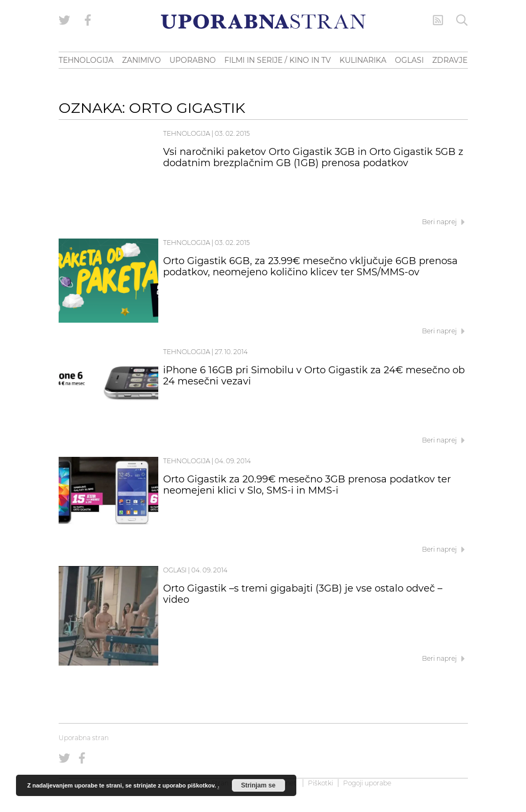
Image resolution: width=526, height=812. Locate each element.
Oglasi (175, 570)
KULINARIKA (363, 60)
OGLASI (409, 60)
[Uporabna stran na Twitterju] (64, 20)
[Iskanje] (462, 20)
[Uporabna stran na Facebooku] (88, 20)
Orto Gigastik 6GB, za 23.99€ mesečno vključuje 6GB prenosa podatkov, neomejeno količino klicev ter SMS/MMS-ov (310, 267)
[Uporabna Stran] (263, 22)
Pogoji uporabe (367, 783)
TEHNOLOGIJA (86, 60)
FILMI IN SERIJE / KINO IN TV (278, 60)
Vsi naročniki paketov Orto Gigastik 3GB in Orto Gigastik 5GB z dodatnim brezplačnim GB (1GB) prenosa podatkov (313, 158)
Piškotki (321, 783)
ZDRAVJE (450, 60)
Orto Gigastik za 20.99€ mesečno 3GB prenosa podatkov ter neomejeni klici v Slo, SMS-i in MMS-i (307, 485)
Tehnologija (187, 133)
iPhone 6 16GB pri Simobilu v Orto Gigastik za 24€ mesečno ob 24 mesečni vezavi (314, 376)
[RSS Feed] (438, 20)
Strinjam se (258, 785)
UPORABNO (193, 60)
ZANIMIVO (141, 60)
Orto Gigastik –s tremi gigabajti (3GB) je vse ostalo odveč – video (303, 594)
